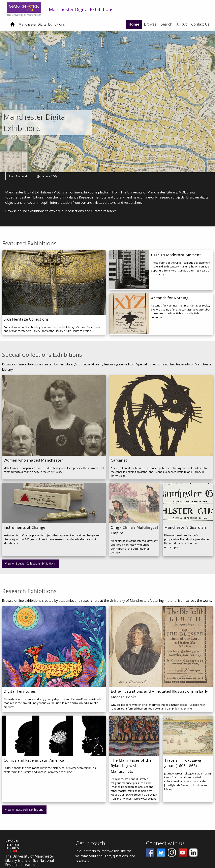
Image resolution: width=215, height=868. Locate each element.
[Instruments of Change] (54, 506)
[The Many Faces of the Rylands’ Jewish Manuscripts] (134, 739)
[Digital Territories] (54, 650)
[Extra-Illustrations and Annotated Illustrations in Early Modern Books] (161, 650)
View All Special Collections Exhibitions (30, 567)
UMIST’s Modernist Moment (176, 258)
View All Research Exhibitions (24, 813)
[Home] (12, 26)
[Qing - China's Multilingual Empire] (134, 506)
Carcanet (119, 463)
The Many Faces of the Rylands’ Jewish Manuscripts (131, 769)
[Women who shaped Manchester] (54, 419)
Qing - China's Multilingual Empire (134, 533)
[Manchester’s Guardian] (188, 506)
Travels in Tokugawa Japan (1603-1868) (183, 766)
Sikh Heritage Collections (26, 322)
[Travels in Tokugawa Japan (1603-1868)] (188, 739)
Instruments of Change (24, 530)
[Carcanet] (161, 419)
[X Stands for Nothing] (129, 317)
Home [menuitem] (134, 24)
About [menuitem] (182, 24)
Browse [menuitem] (150, 24)
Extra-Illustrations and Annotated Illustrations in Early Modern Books (159, 697)
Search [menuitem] (166, 24)
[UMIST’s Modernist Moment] (129, 273)
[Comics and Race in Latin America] (54, 739)
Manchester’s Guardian (185, 530)
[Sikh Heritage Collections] (54, 286)
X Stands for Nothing (170, 301)
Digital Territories (20, 694)
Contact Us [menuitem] (200, 24)
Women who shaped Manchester (33, 463)
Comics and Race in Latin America (34, 763)
